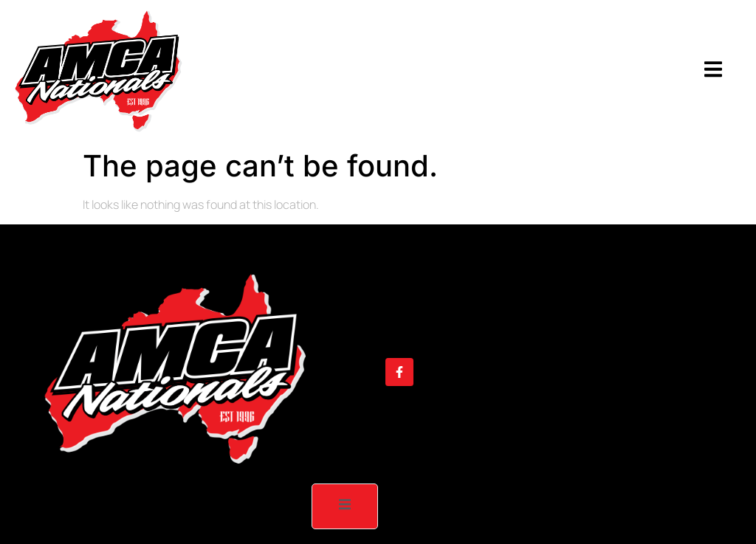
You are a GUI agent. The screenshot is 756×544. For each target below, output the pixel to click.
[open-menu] (713, 71)
